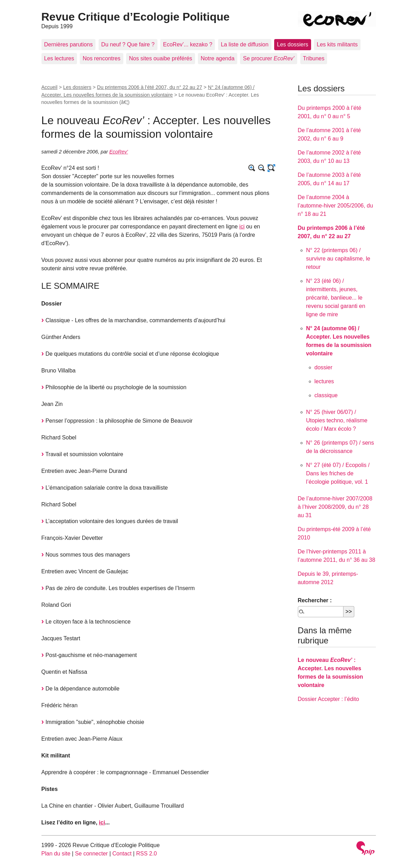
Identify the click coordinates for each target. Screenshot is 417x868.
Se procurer (269, 58)
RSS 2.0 (147, 854)
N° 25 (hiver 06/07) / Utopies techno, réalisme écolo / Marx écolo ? (337, 420)
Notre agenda (218, 58)
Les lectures (59, 58)
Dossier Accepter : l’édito (329, 699)
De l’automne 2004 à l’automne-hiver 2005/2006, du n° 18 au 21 (335, 206)
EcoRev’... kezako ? (188, 44)
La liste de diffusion (245, 44)
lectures (324, 381)
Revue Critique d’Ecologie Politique (136, 17)
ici (242, 227)
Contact (122, 854)
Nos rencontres (102, 58)
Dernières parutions (69, 44)
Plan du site (56, 854)
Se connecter (91, 854)
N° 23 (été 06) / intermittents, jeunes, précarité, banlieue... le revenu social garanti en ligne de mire (336, 298)
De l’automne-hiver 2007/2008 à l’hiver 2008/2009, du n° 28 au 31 (335, 507)
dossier (324, 367)
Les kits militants (337, 44)
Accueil (49, 87)
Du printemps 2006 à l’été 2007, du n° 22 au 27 (150, 87)
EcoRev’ (119, 152)
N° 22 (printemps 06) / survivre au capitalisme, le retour (338, 259)
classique (326, 395)
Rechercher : (315, 600)
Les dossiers (293, 44)
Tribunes (314, 58)
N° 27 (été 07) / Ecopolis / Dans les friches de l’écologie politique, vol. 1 (338, 473)
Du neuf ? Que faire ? (128, 44)
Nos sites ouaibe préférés (160, 58)
